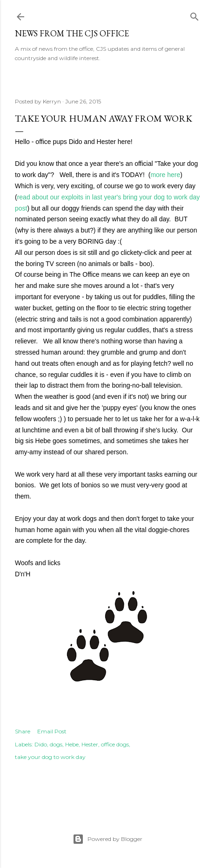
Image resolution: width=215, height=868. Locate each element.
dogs (56, 744)
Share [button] (23, 731)
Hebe (72, 744)
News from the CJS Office (72, 33)
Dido (41, 744)
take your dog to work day (50, 757)
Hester (90, 744)
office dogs (115, 744)
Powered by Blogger (107, 839)
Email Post (52, 731)
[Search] (195, 15)
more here (165, 175)
